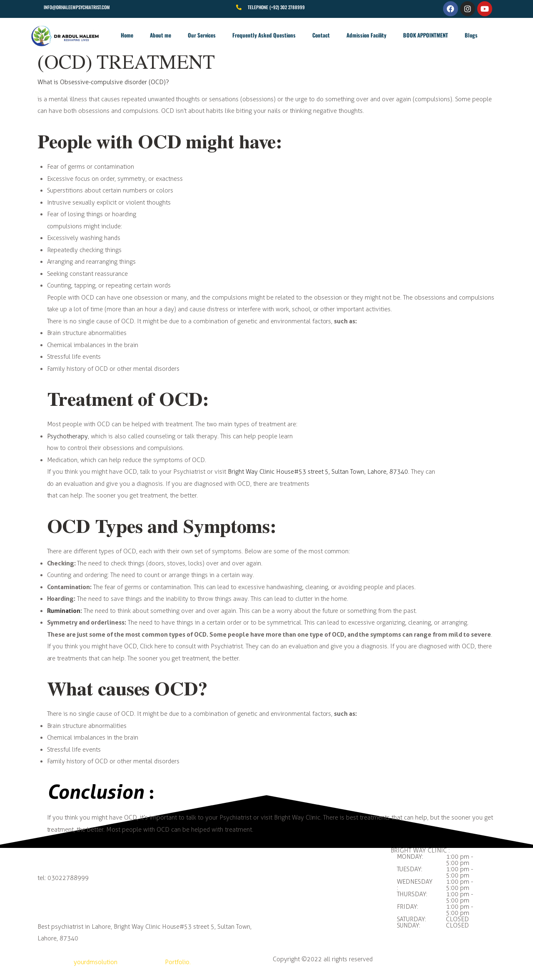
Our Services (202, 35)
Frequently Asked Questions (264, 35)
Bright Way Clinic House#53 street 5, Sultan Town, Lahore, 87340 (318, 472)
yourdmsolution (96, 962)
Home (127, 35)
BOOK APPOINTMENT (426, 35)
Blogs (471, 35)
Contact (321, 35)
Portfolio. (178, 962)
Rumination (64, 611)
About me (161, 35)
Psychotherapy (68, 436)
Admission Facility (367, 35)
